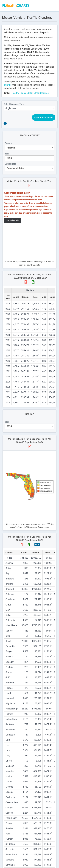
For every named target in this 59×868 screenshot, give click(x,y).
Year (7, 154)
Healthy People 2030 (22, 93)
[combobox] (29, 148)
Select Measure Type (14, 104)
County (8, 143)
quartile (8, 85)
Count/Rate (10, 164)
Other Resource (41, 93)
